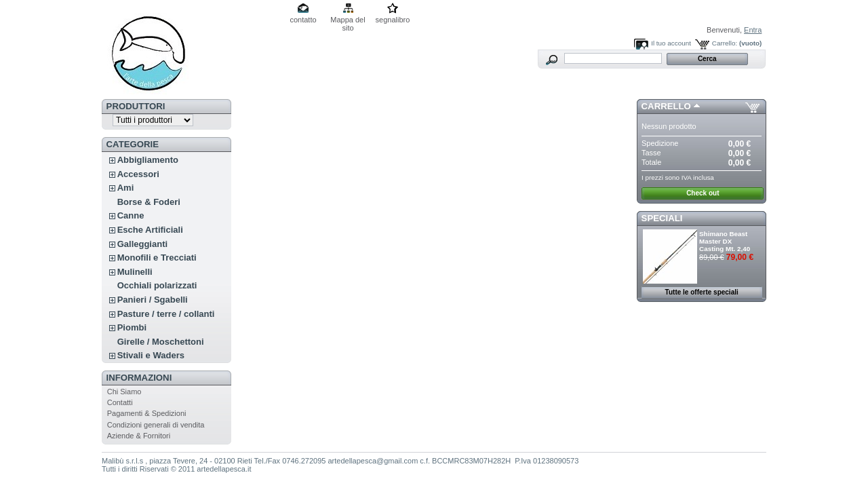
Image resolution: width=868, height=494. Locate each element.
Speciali (662, 218)
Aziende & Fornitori (139, 436)
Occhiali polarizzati (157, 285)
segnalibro (393, 20)
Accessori (138, 174)
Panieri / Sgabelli (153, 300)
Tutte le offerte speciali (702, 292)
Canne (131, 215)
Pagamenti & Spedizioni (147, 413)
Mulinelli (135, 272)
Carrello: (725, 43)
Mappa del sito (348, 21)
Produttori (136, 106)
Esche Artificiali (150, 230)
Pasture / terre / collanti (166, 314)
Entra (753, 30)
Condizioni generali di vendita (156, 425)
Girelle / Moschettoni (161, 342)
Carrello (666, 106)
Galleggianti (142, 244)
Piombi (132, 327)
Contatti (120, 402)
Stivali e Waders (151, 355)
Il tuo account (671, 43)
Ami (126, 188)
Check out (703, 193)
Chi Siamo (124, 392)
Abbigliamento (148, 160)
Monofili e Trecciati (157, 258)
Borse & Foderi (149, 202)
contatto (303, 20)
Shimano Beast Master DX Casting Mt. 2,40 (725, 241)
